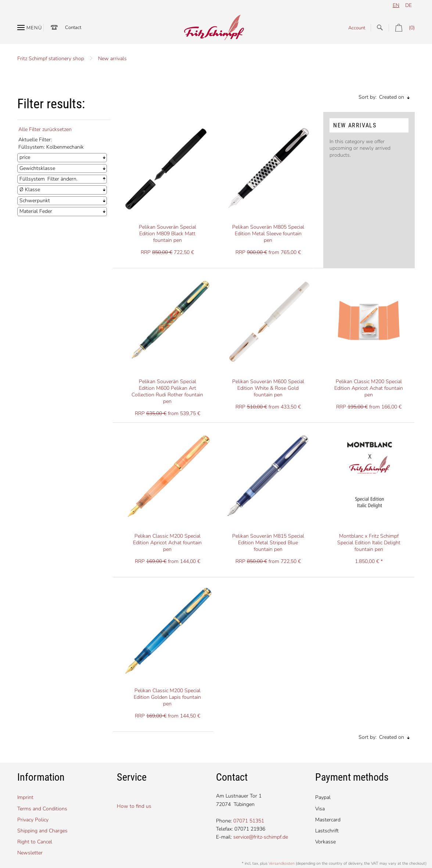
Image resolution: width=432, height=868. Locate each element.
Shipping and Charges (42, 831)
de (408, 5)
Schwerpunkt (35, 201)
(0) (402, 28)
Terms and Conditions (42, 809)
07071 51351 (249, 821)
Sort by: (368, 97)
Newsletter (30, 853)
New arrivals (112, 59)
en (396, 5)
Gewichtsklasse (37, 168)
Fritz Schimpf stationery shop (51, 59)
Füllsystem (32, 179)
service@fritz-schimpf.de (261, 837)
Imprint (25, 797)
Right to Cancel (35, 842)
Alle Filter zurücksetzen (45, 129)
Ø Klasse (30, 190)
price (25, 157)
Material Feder (36, 211)
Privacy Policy (33, 820)
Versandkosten (282, 863)
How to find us (134, 806)
